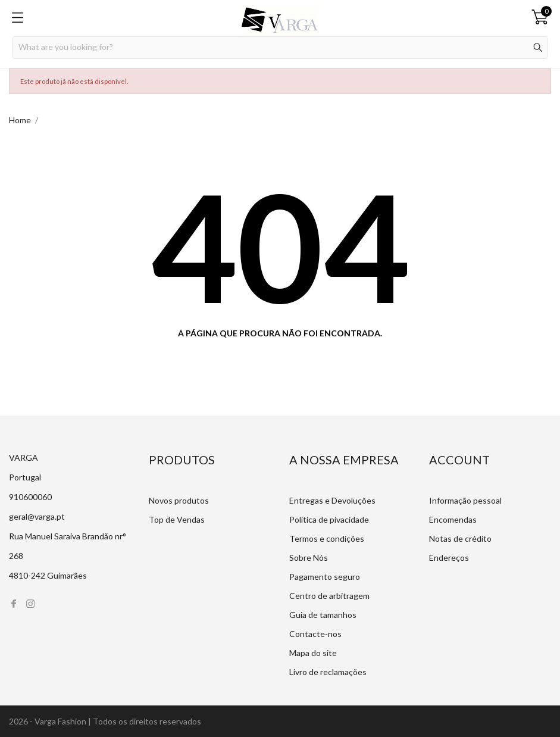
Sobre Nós (309, 558)
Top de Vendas (177, 519)
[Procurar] (280, 48)
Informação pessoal (465, 500)
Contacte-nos (315, 634)
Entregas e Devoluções (332, 500)
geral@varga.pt (37, 516)
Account (459, 460)
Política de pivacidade (329, 519)
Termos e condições (327, 538)
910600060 (30, 497)
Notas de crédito (460, 538)
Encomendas (453, 519)
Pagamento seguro (325, 577)
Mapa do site (313, 653)
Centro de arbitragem (329, 596)
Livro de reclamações (328, 672)
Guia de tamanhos (323, 615)
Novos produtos (179, 500)
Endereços (449, 558)
